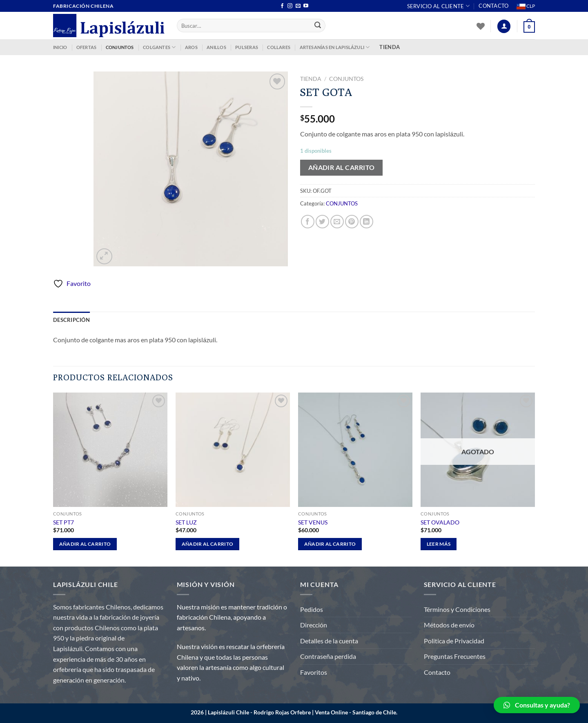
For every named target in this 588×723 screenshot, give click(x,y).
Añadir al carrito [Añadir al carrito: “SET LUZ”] (208, 544)
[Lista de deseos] (481, 26)
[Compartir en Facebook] (308, 222)
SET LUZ (186, 522)
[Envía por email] (337, 222)
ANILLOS (216, 47)
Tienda (311, 79)
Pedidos (312, 609)
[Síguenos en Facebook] (282, 6)
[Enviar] (318, 26)
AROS (191, 47)
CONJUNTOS (120, 47)
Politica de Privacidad (454, 641)
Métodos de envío (449, 625)
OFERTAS (87, 47)
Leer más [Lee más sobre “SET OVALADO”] (439, 544)
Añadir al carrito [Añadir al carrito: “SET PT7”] (85, 544)
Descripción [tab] (71, 320)
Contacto (493, 6)
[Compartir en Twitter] (322, 222)
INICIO (60, 47)
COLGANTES (159, 47)
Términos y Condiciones (457, 609)
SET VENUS (313, 522)
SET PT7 (63, 522)
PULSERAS (247, 47)
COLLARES (279, 47)
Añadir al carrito (342, 167)
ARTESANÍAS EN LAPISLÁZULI (335, 47)
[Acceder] (504, 26)
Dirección (314, 625)
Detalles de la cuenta (329, 641)
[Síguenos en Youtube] (306, 6)
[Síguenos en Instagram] (290, 6)
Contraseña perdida (328, 656)
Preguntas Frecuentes (455, 656)
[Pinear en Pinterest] (352, 222)
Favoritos (314, 672)
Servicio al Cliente (438, 6)
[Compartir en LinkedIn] (366, 222)
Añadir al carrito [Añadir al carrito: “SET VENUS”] (330, 544)
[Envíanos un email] (298, 6)
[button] (537, 705)
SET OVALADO (440, 522)
